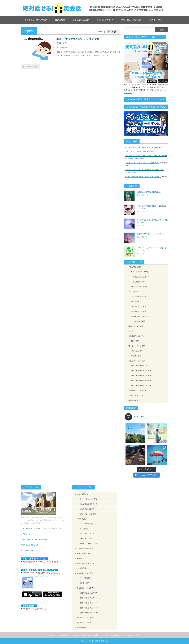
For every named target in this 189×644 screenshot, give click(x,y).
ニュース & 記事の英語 (137, 321)
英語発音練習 (133, 400)
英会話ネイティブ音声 (137, 346)
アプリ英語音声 (137, 351)
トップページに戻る (30, 67)
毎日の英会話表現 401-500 (141, 385)
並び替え (102, 32)
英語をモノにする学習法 (36, 20)
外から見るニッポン (139, 311)
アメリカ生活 (155, 20)
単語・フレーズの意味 (139, 287)
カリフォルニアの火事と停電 (136, 151)
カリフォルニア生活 (139, 306)
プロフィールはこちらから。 (31, 528)
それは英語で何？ (105, 20)
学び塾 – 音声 (136, 356)
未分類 (131, 331)
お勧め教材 (60, 20)
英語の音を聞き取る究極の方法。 (149, 192)
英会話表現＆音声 (81, 20)
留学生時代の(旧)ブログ (137, 336)
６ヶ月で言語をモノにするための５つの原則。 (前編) (152, 221)
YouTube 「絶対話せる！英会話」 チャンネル (91, 635)
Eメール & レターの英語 (140, 272)
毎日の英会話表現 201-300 (141, 376)
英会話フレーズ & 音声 (137, 361)
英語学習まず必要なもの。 (30, 545)
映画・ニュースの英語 (131, 20)
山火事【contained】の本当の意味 (138, 147)
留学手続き (135, 341)
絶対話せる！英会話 (100, 641)
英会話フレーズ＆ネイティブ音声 (127, 635)
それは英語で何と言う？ (140, 277)
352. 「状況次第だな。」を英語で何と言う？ (78, 41)
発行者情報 (43, 539)
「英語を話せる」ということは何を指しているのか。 (145, 170)
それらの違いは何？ (139, 282)
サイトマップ (26, 534)
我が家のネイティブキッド (141, 316)
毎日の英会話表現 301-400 (141, 380)
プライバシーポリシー (29, 539)
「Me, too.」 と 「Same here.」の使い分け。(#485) (152, 249)
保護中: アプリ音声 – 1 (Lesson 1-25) (150, 234)
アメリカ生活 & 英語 (139, 296)
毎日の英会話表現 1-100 (140, 365)
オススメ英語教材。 (28, 551)
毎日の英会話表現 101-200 (141, 371)
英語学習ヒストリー (136, 395)
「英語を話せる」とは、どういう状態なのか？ (142, 163)
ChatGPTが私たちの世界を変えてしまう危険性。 (143, 177)
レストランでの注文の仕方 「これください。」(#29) (152, 207)
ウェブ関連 (135, 301)
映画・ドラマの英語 (136, 326)
